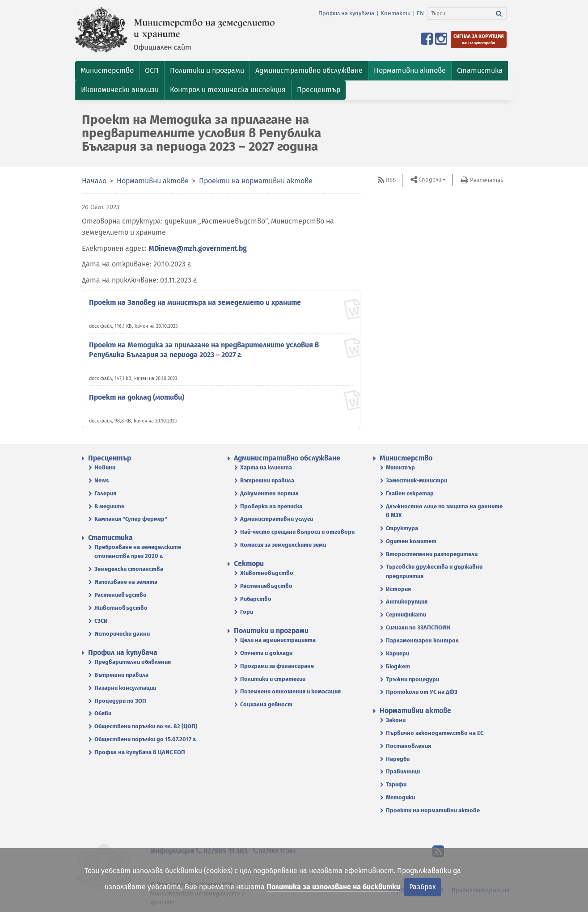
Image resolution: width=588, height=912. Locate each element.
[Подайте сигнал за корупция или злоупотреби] (479, 40)
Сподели (430, 179)
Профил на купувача (346, 13)
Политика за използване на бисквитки (333, 887)
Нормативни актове (153, 181)
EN (420, 13)
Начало (94, 181)
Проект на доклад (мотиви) (137, 397)
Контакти (396, 13)
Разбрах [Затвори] (423, 887)
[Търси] (459, 13)
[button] (107, 71)
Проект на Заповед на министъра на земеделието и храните (195, 302)
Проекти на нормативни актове (256, 181)
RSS (391, 180)
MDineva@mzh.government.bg (198, 248)
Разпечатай (487, 180)
